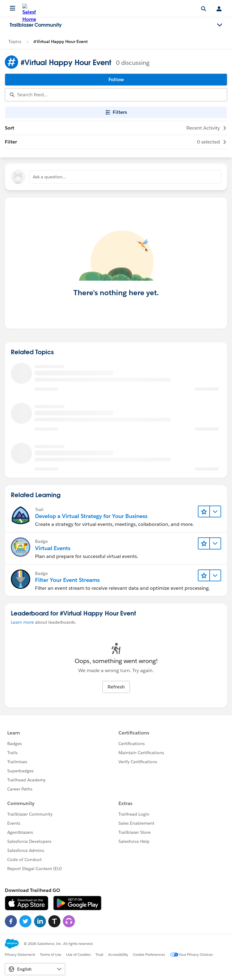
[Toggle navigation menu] (220, 25)
